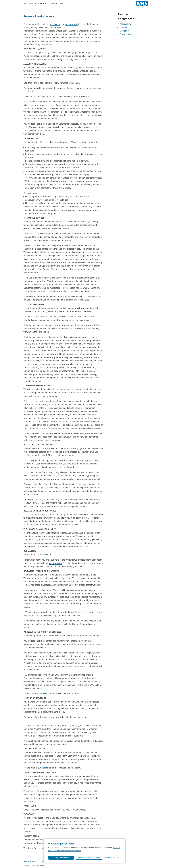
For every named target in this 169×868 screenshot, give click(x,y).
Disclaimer (124, 31)
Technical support (29, 862)
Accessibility (125, 24)
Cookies (123, 27)
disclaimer (55, 24)
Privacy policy (126, 34)
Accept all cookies (61, 858)
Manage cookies (112, 858)
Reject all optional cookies (89, 858)
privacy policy (71, 24)
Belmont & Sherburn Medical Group (46, 4)
